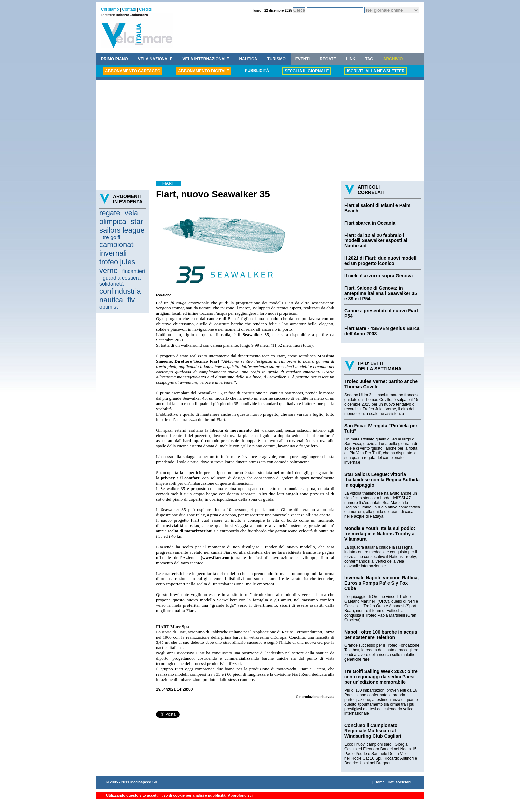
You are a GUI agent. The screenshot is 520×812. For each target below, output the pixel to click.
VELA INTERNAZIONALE (206, 59)
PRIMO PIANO (115, 59)
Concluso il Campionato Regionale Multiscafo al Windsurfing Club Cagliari (373, 731)
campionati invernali (117, 249)
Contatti (129, 9)
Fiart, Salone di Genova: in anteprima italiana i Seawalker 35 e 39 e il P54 (381, 293)
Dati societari (399, 782)
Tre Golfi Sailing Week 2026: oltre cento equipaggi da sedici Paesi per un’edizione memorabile (381, 677)
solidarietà (112, 284)
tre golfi (111, 237)
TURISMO (276, 59)
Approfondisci (240, 795)
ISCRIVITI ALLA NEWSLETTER (375, 71)
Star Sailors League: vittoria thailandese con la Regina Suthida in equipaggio (382, 480)
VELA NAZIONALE (155, 59)
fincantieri (133, 271)
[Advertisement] (260, 131)
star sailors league (122, 226)
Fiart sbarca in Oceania (370, 223)
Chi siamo (110, 9)
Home (380, 782)
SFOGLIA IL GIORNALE (307, 71)
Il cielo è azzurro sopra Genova (378, 276)
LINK (351, 59)
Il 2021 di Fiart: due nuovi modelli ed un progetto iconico (381, 261)
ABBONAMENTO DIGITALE (204, 71)
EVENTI (303, 59)
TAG (369, 59)
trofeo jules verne (117, 266)
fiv (131, 300)
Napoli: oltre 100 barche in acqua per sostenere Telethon (381, 635)
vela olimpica (119, 217)
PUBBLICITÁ (257, 71)
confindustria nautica (120, 295)
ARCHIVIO (393, 59)
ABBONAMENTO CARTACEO (133, 71)
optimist (109, 307)
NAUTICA (248, 59)
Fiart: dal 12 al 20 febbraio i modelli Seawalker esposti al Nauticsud (376, 240)
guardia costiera (122, 278)
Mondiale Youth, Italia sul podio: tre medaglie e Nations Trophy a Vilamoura (380, 534)
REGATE (328, 59)
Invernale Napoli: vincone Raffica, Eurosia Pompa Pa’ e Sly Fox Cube (381, 583)
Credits (145, 9)
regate (110, 213)
